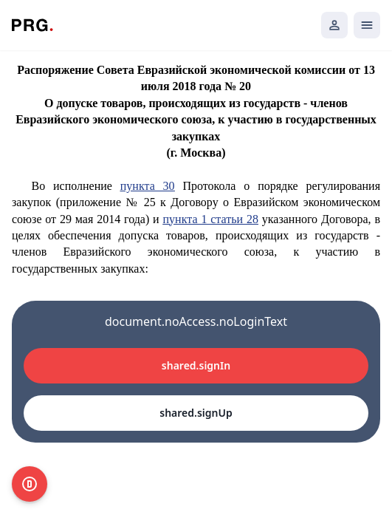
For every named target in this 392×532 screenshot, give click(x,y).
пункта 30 (148, 186)
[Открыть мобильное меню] (367, 25)
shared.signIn (196, 365)
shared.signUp (196, 413)
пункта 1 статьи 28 (211, 219)
